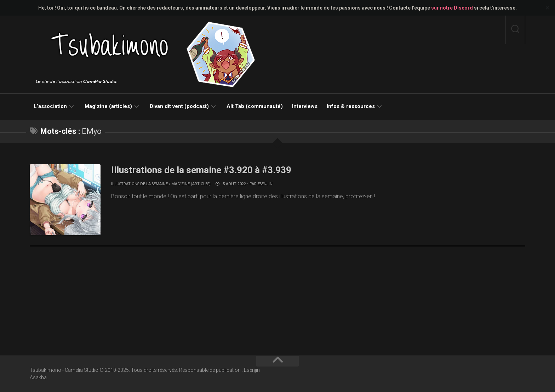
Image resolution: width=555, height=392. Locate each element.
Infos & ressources (351, 106)
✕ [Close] (547, 8)
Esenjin (265, 184)
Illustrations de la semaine (139, 184)
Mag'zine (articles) (191, 184)
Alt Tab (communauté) (255, 106)
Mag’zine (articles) (108, 106)
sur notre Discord (452, 8)
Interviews (305, 106)
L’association (50, 106)
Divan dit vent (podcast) (179, 106)
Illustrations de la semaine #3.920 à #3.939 (201, 170)
